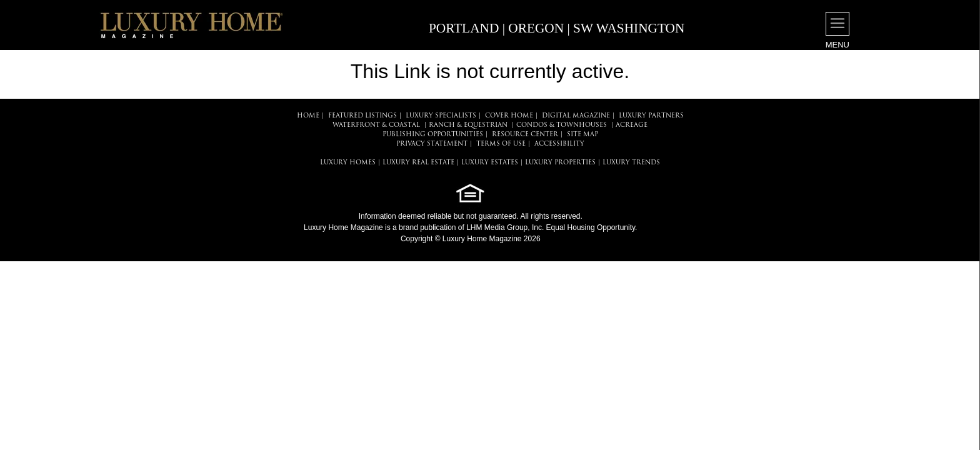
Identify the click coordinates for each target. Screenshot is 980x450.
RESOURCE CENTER (525, 135)
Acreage (632, 125)
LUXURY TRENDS (631, 163)
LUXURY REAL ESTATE (418, 163)
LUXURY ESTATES (490, 163)
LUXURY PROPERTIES (560, 163)
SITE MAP (582, 135)
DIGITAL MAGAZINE (576, 116)
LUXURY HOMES (348, 163)
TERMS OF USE (501, 144)
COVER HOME (509, 116)
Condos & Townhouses (562, 125)
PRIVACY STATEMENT (432, 144)
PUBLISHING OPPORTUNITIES (433, 135)
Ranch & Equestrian (468, 125)
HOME (308, 116)
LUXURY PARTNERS (651, 116)
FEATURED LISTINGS (362, 116)
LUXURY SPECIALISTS (441, 116)
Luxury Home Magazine (343, 227)
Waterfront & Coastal (376, 125)
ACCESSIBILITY (559, 144)
